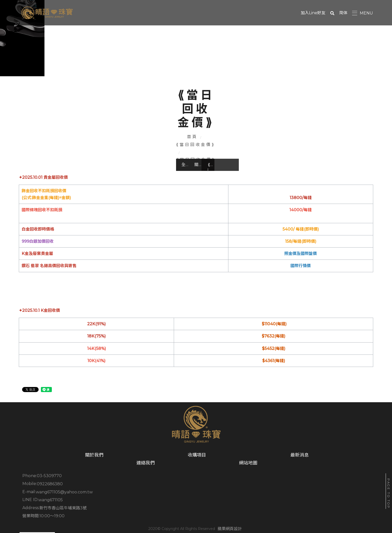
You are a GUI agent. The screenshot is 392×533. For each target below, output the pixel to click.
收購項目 (115, 486)
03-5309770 (52, 499)
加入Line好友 (317, 13)
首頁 (150, 151)
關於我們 (131, 168)
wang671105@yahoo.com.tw (270, 499)
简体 (347, 13)
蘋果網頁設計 (212, 519)
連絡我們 (238, 486)
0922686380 (154, 499)
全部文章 (66, 168)
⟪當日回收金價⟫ (182, 151)
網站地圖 (299, 486)
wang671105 (53, 506)
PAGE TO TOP (389, 494)
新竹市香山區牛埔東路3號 (167, 506)
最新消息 (176, 486)
